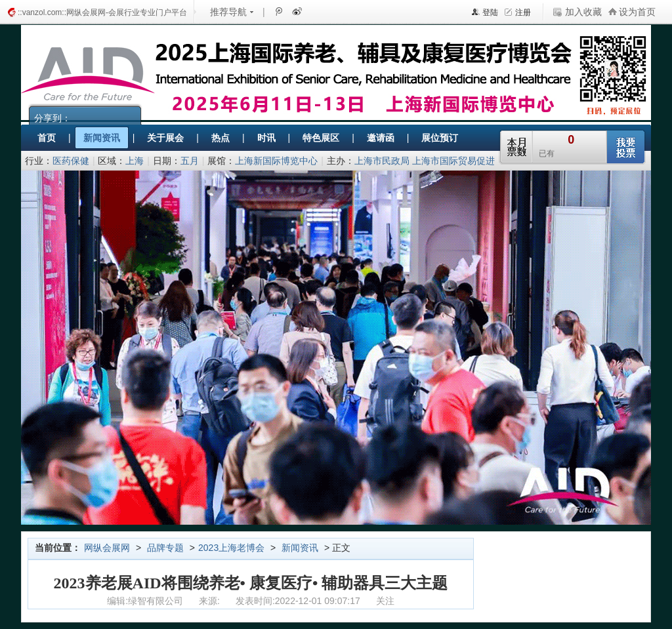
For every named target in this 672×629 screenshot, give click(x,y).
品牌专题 (165, 548)
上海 (135, 161)
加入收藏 (583, 12)
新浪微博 (296, 11)
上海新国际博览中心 (276, 161)
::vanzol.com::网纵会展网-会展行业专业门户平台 (102, 12)
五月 (190, 161)
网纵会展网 (107, 548)
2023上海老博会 (231, 548)
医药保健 (71, 161)
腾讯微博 (278, 11)
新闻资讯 (300, 548)
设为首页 (637, 12)
